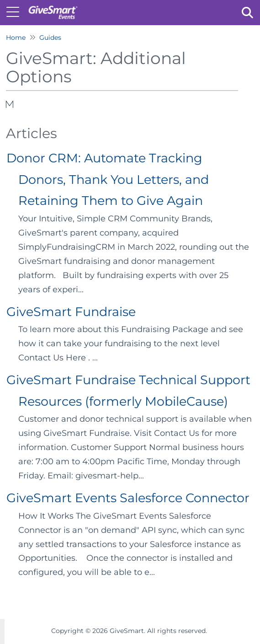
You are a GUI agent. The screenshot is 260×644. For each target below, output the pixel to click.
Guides (50, 38)
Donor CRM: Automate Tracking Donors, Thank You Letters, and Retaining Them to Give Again (108, 179)
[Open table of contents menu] (16, 11)
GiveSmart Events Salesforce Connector (128, 498)
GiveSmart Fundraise (71, 312)
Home (16, 38)
